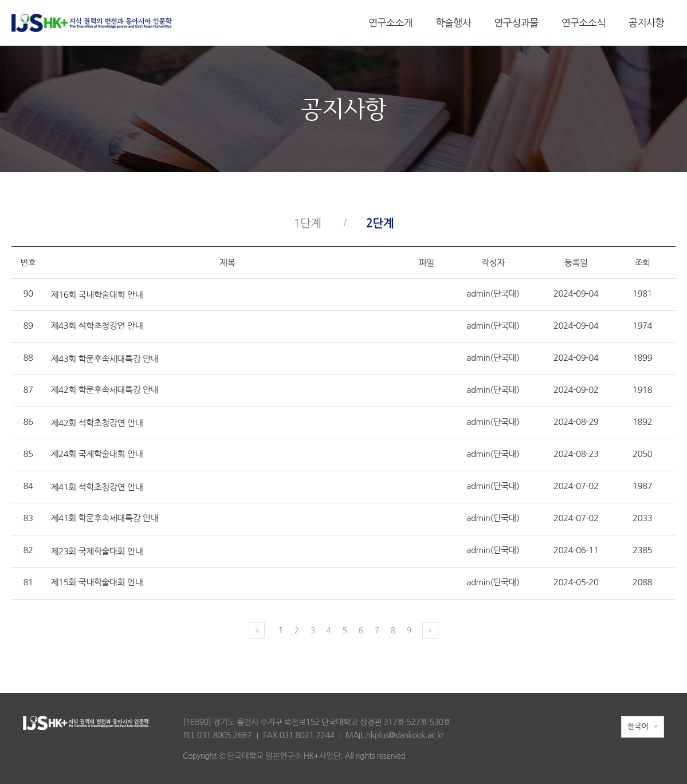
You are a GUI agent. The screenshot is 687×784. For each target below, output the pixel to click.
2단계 (380, 223)
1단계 (307, 223)
